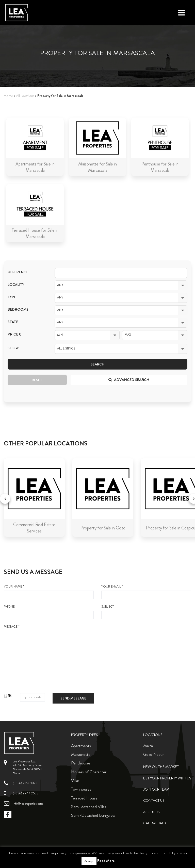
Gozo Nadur (153, 754)
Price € (14, 334)
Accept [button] (89, 861)
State (13, 322)
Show (13, 348)
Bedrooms (18, 310)
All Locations (25, 96)
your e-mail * (146, 592)
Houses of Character (89, 772)
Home (8, 96)
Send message (73, 698)
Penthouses (81, 763)
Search (97, 364)
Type (12, 297)
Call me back (155, 823)
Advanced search (129, 380)
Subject (146, 612)
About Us (151, 812)
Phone (49, 612)
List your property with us (167, 778)
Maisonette (81, 754)
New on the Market (161, 767)
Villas (75, 780)
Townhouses (81, 789)
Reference (18, 272)
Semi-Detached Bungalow (93, 815)
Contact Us (154, 801)
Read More (106, 861)
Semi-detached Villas (89, 807)
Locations (153, 735)
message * (97, 655)
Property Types (85, 735)
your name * (49, 592)
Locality (16, 285)
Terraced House (84, 798)
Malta (148, 746)
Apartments (81, 746)
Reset (37, 380)
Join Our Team (156, 789)
